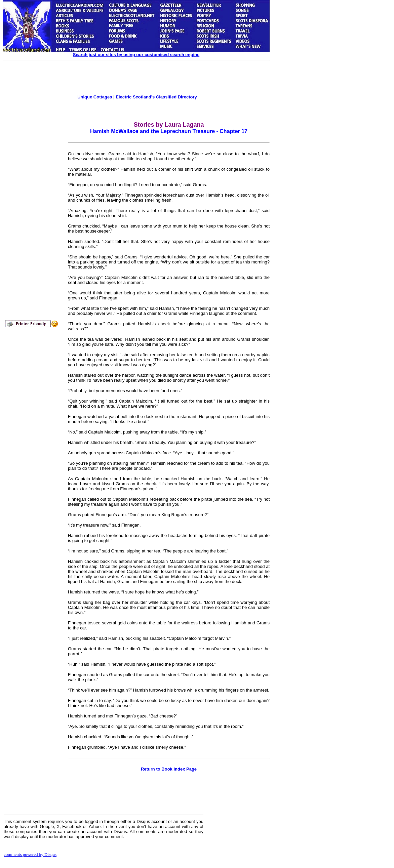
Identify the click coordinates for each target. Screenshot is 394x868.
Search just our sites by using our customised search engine (136, 55)
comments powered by (30, 854)
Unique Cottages (95, 97)
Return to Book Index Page (169, 769)
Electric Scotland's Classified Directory (156, 97)
